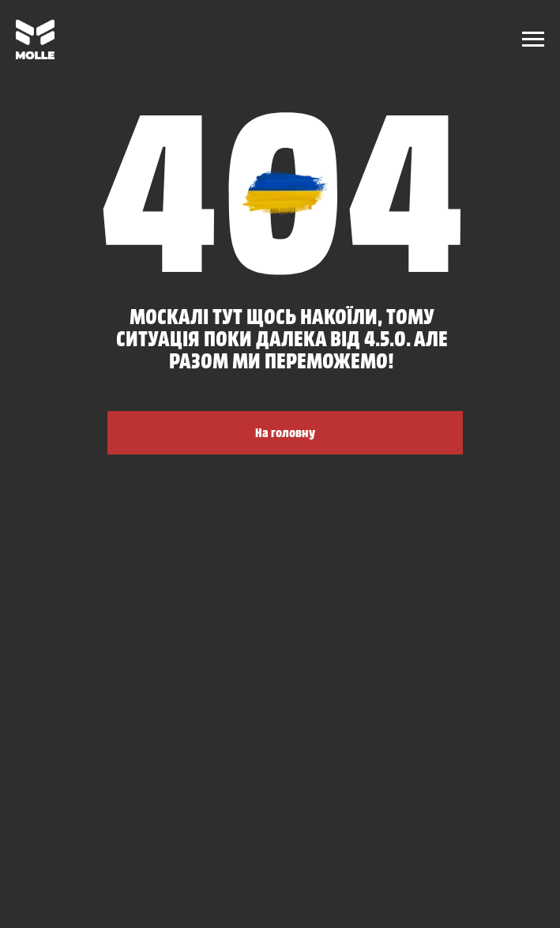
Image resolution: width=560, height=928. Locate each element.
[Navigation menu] (533, 40)
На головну (285, 432)
